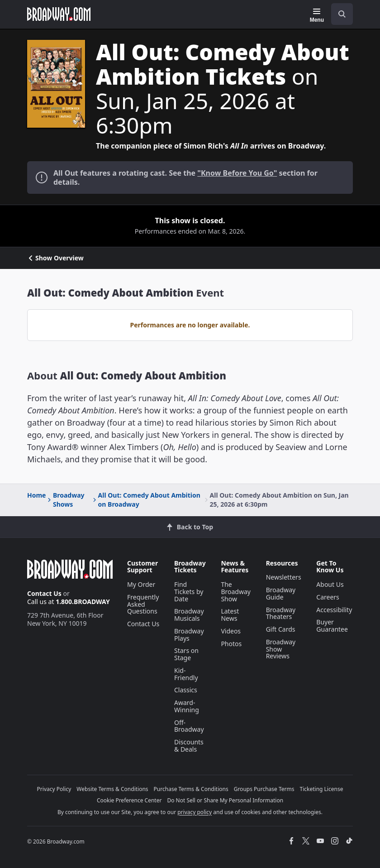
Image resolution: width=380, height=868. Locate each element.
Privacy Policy (54, 789)
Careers (328, 597)
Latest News (230, 615)
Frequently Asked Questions (143, 604)
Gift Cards (281, 629)
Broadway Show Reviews (281, 649)
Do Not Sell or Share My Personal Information (225, 800)
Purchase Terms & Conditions (191, 789)
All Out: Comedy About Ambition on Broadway (146, 500)
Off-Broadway (189, 726)
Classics (186, 690)
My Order (141, 584)
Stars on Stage (186, 654)
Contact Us (44, 593)
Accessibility (334, 610)
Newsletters (284, 577)
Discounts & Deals (189, 746)
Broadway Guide (281, 593)
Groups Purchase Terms (264, 789)
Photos (231, 644)
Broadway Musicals (189, 615)
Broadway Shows (65, 500)
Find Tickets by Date (189, 592)
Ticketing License (322, 789)
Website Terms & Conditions (112, 789)
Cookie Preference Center (129, 800)
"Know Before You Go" (237, 173)
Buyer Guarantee (332, 626)
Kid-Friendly (186, 674)
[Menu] (317, 15)
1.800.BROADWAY (83, 602)
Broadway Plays (189, 635)
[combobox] (338, 14)
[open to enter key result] (342, 14)
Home (36, 495)
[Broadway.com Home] (59, 14)
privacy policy (195, 812)
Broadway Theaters (281, 613)
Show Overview (55, 258)
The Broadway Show (236, 592)
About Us (330, 584)
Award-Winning (187, 706)
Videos (231, 631)
